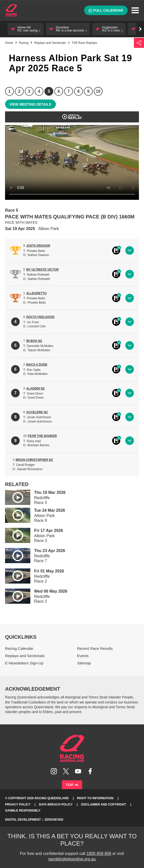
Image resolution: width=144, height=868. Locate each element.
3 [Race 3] (29, 91)
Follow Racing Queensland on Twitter (66, 771)
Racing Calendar (19, 648)
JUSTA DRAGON (38, 246)
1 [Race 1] (9, 91)
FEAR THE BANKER (42, 436)
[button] (26, 29)
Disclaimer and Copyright (104, 805)
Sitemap (84, 663)
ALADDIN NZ (35, 389)
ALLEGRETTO (37, 293)
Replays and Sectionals (50, 43)
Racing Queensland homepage (72, 748)
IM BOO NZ (34, 341)
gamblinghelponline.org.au (72, 859)
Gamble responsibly (23, 811)
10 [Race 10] (98, 91)
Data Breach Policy (56, 805)
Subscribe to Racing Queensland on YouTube (78, 771)
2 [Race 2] (19, 91)
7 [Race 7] (69, 91)
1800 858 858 (99, 854)
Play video (14, 496)
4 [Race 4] (39, 91)
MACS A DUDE (37, 365)
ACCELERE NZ (37, 412)
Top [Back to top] (72, 785)
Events (83, 656)
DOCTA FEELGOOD (40, 317)
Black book (116, 250)
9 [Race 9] (88, 91)
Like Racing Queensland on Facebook (90, 771)
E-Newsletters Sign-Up (24, 663)
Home (11, 10)
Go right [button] (140, 29)
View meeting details (30, 104)
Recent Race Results (95, 648)
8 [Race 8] (78, 91)
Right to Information (95, 798)
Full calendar (106, 10)
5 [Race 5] (49, 91)
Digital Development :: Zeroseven (34, 820)
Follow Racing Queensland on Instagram (54, 771)
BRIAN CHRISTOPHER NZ (34, 460)
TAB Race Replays (84, 43)
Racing (24, 43)
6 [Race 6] (59, 91)
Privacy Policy (18, 805)
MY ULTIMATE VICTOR (42, 270)
